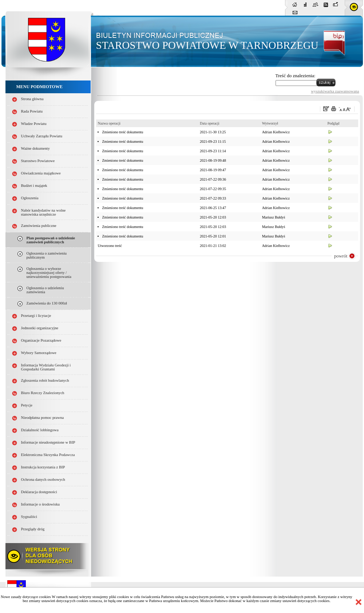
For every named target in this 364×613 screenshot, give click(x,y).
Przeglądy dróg (33, 529)
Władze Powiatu (34, 124)
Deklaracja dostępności (39, 492)
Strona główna (32, 99)
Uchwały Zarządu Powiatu (42, 136)
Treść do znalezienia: (296, 76)
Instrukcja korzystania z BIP (43, 467)
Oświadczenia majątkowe (41, 173)
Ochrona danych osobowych (43, 480)
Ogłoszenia (30, 198)
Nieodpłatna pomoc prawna (43, 418)
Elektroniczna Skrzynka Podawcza (48, 455)
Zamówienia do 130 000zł (47, 303)
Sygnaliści (29, 517)
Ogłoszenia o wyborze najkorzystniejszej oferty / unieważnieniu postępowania (49, 273)
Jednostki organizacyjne (40, 328)
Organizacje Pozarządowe (41, 340)
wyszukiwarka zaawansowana (335, 91)
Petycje (27, 405)
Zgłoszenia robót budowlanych (45, 380)
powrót (341, 256)
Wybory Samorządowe (39, 353)
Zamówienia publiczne (39, 226)
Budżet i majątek (34, 186)
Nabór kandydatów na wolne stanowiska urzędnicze (43, 212)
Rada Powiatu (32, 111)
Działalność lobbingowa (40, 430)
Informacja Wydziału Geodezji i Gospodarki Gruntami (46, 367)
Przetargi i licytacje (36, 316)
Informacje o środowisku (41, 504)
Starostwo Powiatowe (38, 161)
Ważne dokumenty (35, 148)
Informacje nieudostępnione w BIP (48, 442)
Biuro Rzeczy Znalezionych (43, 393)
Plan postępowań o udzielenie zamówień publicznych (51, 240)
